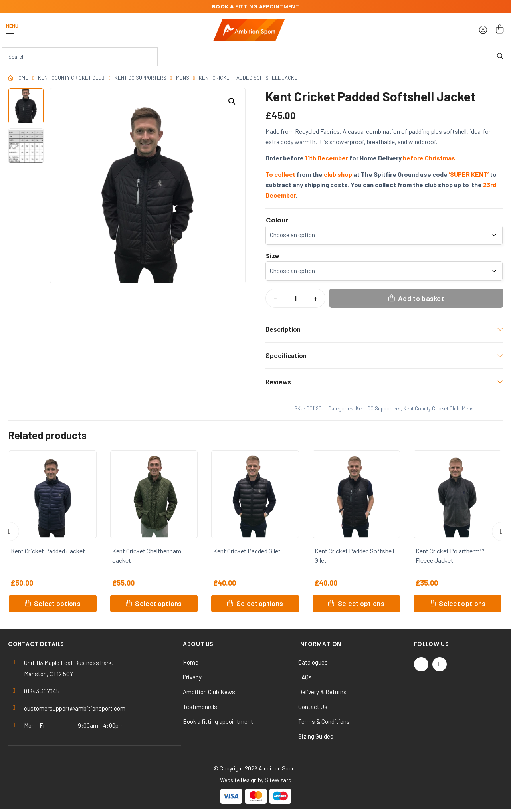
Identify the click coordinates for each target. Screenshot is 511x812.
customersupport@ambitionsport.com (75, 708)
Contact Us (313, 707)
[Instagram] (440, 664)
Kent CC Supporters (141, 78)
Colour (277, 220)
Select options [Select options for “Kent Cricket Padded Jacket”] (57, 603)
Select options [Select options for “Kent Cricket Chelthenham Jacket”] (158, 603)
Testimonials (200, 707)
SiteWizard (278, 780)
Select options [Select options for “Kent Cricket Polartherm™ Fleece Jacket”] (462, 603)
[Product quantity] (295, 298)
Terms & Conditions (324, 721)
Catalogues (313, 662)
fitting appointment (255, 7)
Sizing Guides (316, 736)
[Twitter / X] (421, 664)
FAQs (305, 677)
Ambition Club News (209, 692)
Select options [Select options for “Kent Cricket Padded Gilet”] (260, 603)
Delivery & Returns (322, 692)
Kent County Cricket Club (71, 78)
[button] (232, 101)
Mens (183, 78)
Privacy (192, 677)
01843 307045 (42, 691)
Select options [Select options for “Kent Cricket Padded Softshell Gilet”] (361, 603)
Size (272, 256)
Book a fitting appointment (218, 721)
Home (22, 78)
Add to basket (421, 298)
